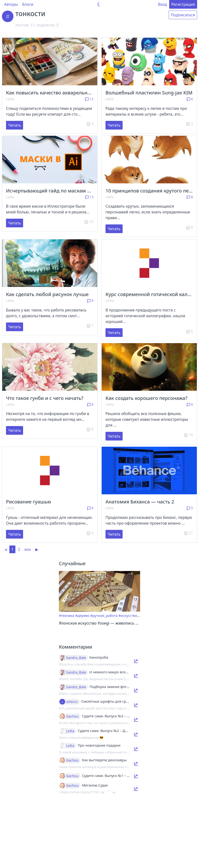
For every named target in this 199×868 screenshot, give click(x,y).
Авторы (11, 4)
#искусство (128, 616)
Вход (163, 4)
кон (28, 549)
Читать (15, 125)
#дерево (82, 616)
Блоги (28, 4)
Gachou (72, 716)
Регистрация (183, 4)
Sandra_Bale (76, 658)
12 (89, 99)
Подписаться (183, 15)
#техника (67, 616)
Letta (10, 99)
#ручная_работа (104, 616)
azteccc (72, 702)
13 (89, 197)
